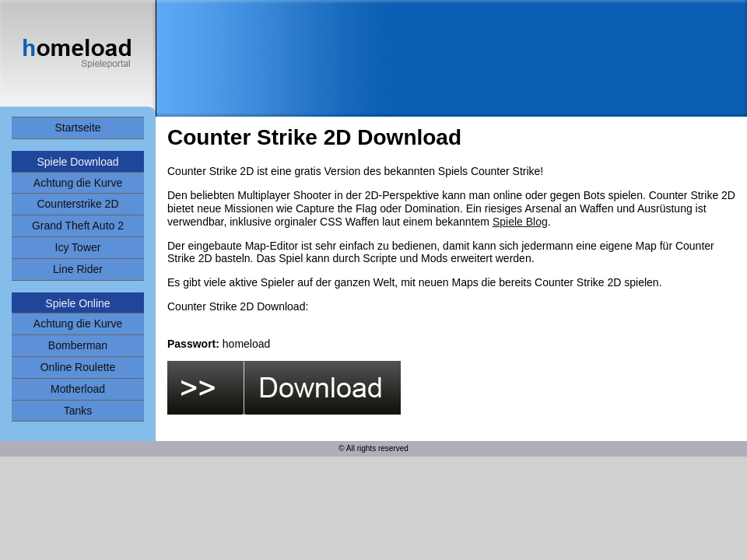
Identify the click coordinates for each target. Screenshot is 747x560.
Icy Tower (78, 247)
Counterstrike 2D (77, 204)
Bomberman (78, 345)
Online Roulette (78, 367)
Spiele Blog (520, 222)
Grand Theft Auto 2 (78, 226)
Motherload (78, 389)
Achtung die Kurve (78, 183)
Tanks (78, 411)
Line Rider (78, 269)
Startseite (77, 128)
